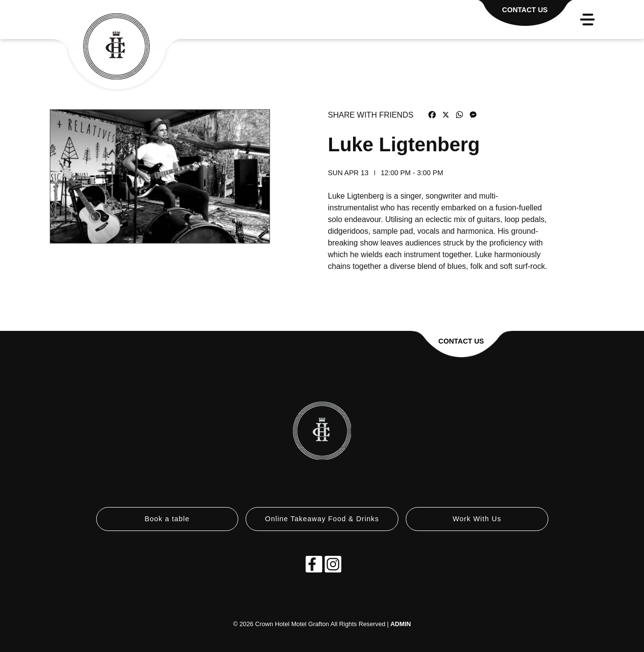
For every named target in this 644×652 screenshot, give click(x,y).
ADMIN (401, 624)
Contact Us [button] (461, 341)
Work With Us (477, 519)
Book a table (167, 519)
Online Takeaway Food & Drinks (322, 519)
